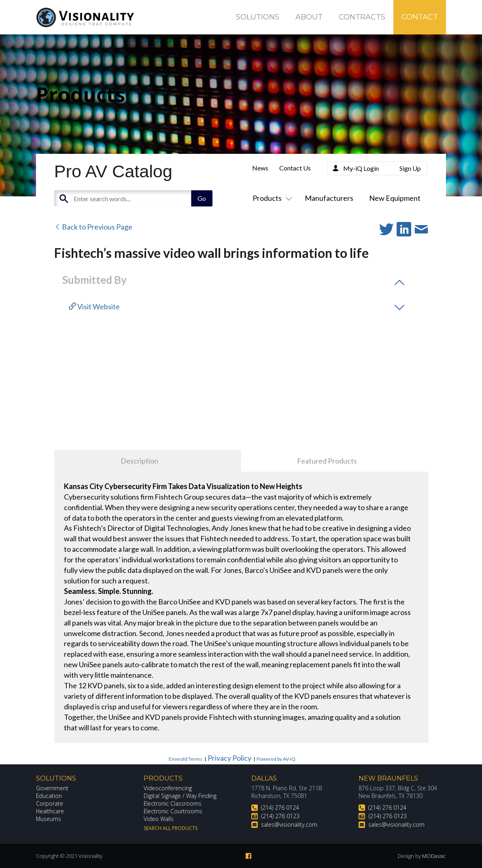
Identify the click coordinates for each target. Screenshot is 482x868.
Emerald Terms (186, 759)
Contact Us (295, 168)
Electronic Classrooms (173, 803)
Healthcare (50, 811)
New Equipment (395, 198)
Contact (420, 17)
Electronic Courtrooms (173, 811)
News (260, 168)
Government (52, 788)
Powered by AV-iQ (276, 759)
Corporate (50, 803)
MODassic (434, 856)
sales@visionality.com (289, 824)
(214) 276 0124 (280, 807)
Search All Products (171, 828)
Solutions (258, 17)
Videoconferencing (168, 788)
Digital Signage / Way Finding (180, 796)
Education (49, 796)
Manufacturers (329, 198)
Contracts (362, 17)
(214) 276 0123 (280, 816)
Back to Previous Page (93, 227)
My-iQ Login (361, 168)
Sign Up (410, 168)
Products (271, 198)
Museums (49, 819)
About (309, 17)
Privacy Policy (229, 758)
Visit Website (94, 306)
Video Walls (159, 819)
